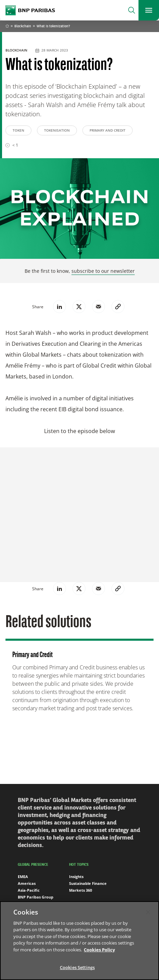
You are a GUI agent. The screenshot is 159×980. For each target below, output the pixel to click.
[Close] (148, 912)
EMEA (23, 877)
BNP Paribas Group (36, 897)
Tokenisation (57, 130)
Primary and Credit (108, 130)
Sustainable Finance (88, 883)
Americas (27, 883)
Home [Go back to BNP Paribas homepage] (7, 27)
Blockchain (23, 26)
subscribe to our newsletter (103, 271)
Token (18, 130)
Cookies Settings (77, 967)
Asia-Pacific (29, 890)
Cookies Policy (99, 950)
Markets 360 (81, 890)
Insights (76, 877)
